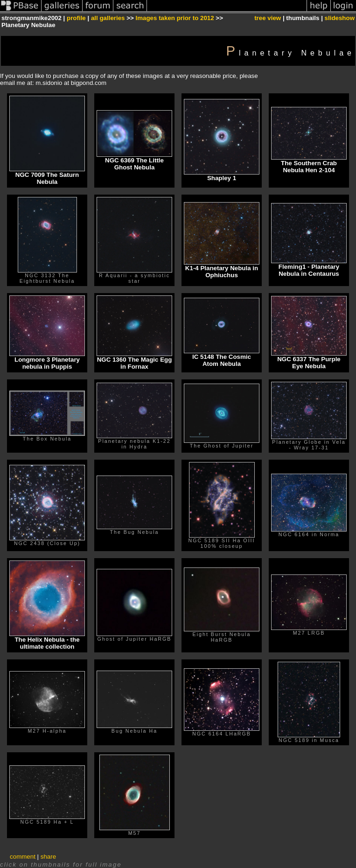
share (48, 857)
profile (76, 18)
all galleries (108, 18)
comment (23, 857)
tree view (268, 18)
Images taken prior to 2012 (175, 18)
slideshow (340, 18)
